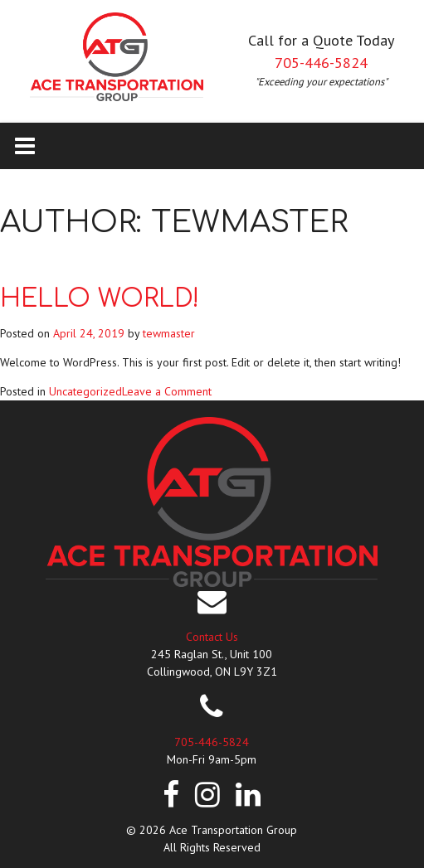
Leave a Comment (167, 391)
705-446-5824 (321, 62)
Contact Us (212, 637)
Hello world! (100, 299)
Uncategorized (85, 391)
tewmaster (169, 333)
